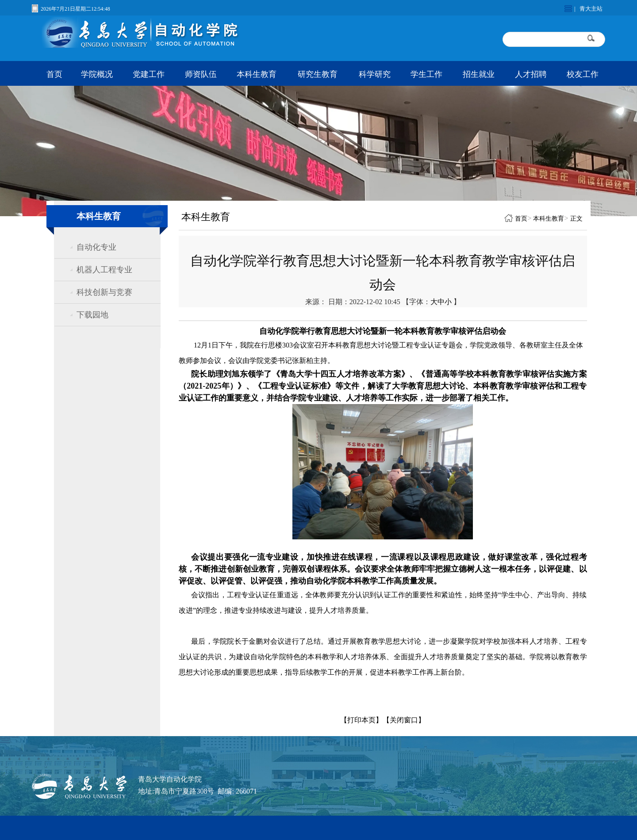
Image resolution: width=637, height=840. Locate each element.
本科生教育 (257, 74)
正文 (576, 219)
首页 (54, 74)
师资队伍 (201, 74)
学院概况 (97, 74)
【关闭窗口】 (404, 720)
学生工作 (426, 74)
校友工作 (583, 74)
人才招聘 (531, 74)
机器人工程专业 (104, 270)
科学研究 (375, 74)
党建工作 (149, 74)
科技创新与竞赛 (104, 292)
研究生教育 (318, 74)
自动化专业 (96, 247)
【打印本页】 (361, 720)
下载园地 (92, 315)
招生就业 (479, 74)
